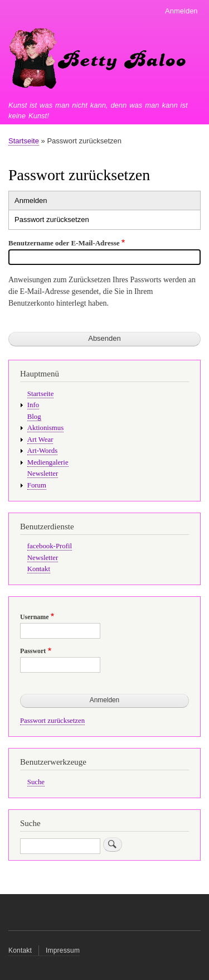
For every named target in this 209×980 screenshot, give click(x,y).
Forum (37, 485)
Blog (34, 417)
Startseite (24, 141)
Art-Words (42, 451)
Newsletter (43, 474)
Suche (36, 782)
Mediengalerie (48, 462)
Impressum (63, 950)
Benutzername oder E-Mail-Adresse (64, 243)
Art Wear (40, 440)
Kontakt (39, 569)
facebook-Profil (50, 546)
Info (33, 405)
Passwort (33, 651)
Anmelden (181, 11)
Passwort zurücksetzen (52, 219)
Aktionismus (45, 428)
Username (34, 617)
